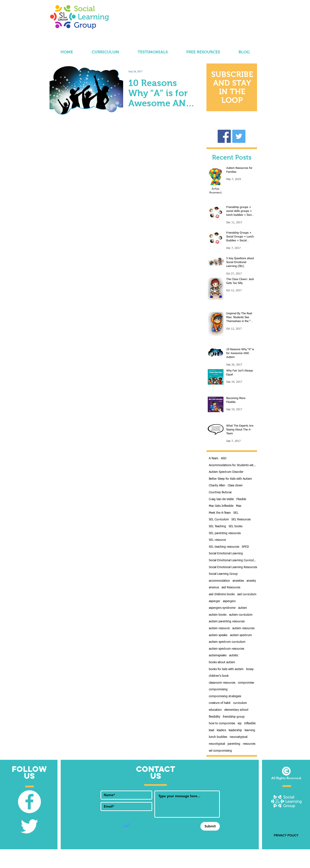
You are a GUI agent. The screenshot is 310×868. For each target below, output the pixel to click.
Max (239, 506)
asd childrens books (222, 594)
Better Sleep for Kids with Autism (230, 479)
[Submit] (210, 826)
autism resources (243, 628)
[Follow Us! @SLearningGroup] (239, 136)
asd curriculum (247, 594)
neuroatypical (239, 737)
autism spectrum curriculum (227, 642)
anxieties (238, 581)
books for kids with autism (226, 669)
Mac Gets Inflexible (221, 506)
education (215, 710)
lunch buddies (218, 737)
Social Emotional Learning (226, 553)
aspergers (229, 601)
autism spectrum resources (226, 649)
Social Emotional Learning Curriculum (233, 560)
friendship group (234, 717)
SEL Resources (241, 520)
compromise (246, 683)
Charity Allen (217, 486)
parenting (234, 744)
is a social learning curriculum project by (286, 816)
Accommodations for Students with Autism (233, 465)
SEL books (236, 526)
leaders (221, 730)
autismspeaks (218, 655)
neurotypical (217, 744)
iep (240, 723)
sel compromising (220, 751)
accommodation (219, 581)
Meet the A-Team (220, 513)
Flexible (241, 499)
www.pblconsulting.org (286, 825)
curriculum (240, 703)
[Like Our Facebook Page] (29, 802)
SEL (236, 513)
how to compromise (222, 723)
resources (249, 744)
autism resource (219, 628)
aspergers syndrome (222, 608)
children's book (219, 676)
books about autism (222, 662)
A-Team (214, 458)
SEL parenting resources (225, 533)
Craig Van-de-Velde (221, 499)
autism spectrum (241, 635)
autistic (234, 655)
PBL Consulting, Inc (286, 820)
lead (212, 730)
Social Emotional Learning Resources (233, 567)
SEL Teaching (217, 526)
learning (250, 730)
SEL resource (217, 540)
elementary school (236, 710)
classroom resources (222, 683)
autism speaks (218, 635)
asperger (215, 601)
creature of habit (220, 703)
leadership (235, 730)
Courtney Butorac (220, 492)
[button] (232, 87)
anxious (214, 587)
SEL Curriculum (219, 520)
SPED (245, 547)
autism (243, 608)
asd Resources (231, 587)
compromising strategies (225, 696)
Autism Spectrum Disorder (226, 472)
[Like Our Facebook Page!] (224, 136)
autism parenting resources (227, 621)
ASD (224, 458)
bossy (250, 669)
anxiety (251, 581)
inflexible (250, 723)
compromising (218, 689)
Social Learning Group (223, 574)
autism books (218, 615)
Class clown (235, 486)
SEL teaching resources (224, 547)
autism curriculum (241, 615)
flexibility (215, 717)
